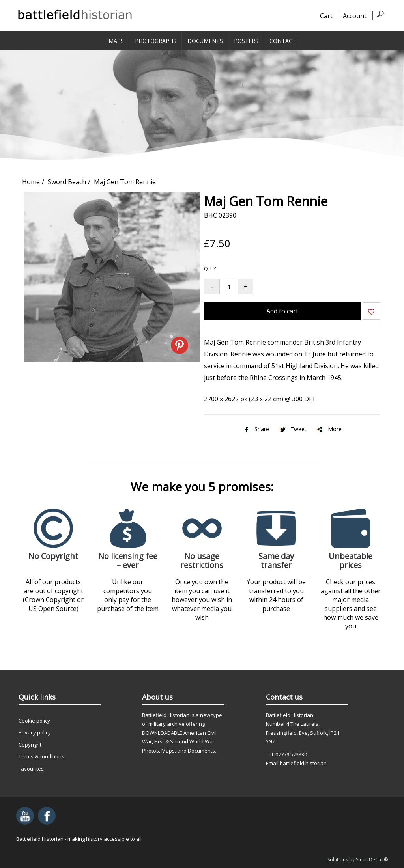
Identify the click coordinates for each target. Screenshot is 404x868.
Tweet (293, 429)
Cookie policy (34, 721)
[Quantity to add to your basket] (229, 287)
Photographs (156, 41)
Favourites (31, 769)
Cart (326, 16)
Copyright (30, 745)
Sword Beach (67, 182)
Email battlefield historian (296, 763)
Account (355, 16)
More (329, 429)
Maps (116, 41)
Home (31, 182)
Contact (283, 41)
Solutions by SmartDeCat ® (358, 860)
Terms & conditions (41, 756)
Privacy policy (35, 732)
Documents (205, 41)
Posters (246, 41)
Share (256, 429)
